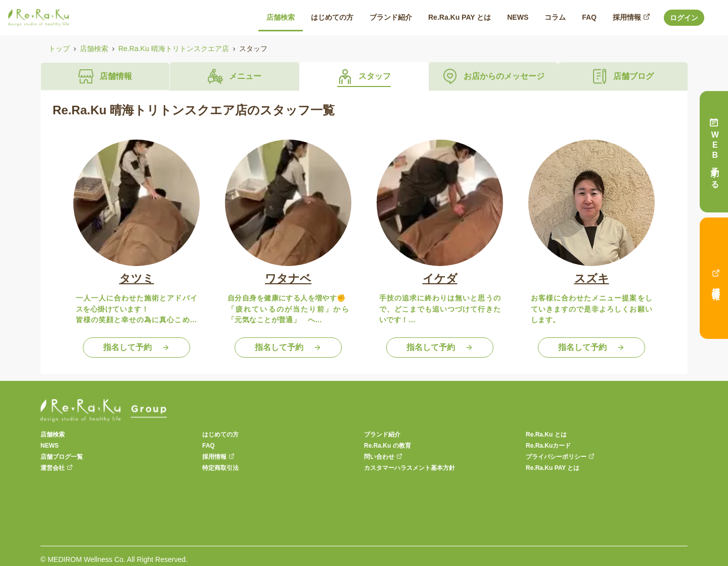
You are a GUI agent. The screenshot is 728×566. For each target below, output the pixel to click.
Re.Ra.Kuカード (548, 446)
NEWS (50, 446)
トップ (59, 49)
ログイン (684, 18)
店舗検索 (94, 49)
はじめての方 (220, 434)
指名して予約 (136, 347)
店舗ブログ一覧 (62, 457)
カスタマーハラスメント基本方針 (409, 468)
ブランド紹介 (382, 434)
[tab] (105, 76)
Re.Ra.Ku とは (546, 434)
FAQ (209, 446)
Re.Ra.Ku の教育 (388, 446)
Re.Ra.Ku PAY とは (553, 468)
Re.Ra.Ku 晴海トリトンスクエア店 (174, 49)
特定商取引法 (220, 468)
